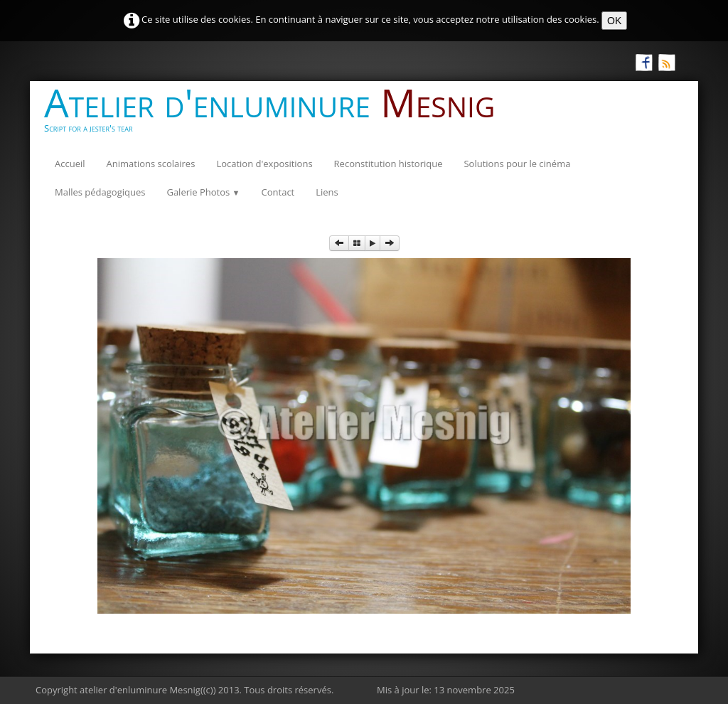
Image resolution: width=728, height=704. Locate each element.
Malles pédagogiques (100, 192)
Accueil (70, 164)
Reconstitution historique (389, 164)
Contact (278, 192)
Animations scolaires (151, 164)
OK (614, 21)
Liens (327, 192)
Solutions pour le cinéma (517, 164)
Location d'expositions (264, 164)
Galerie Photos (203, 192)
